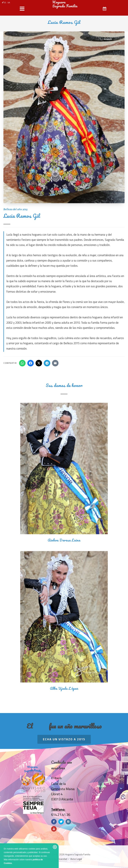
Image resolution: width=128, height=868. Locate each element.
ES (4, 2)
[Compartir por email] (55, 363)
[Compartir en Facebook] (31, 363)
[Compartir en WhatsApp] (22, 363)
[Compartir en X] (39, 363)
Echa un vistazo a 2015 (64, 739)
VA (9, 2)
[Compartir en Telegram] (47, 363)
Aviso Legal (76, 859)
